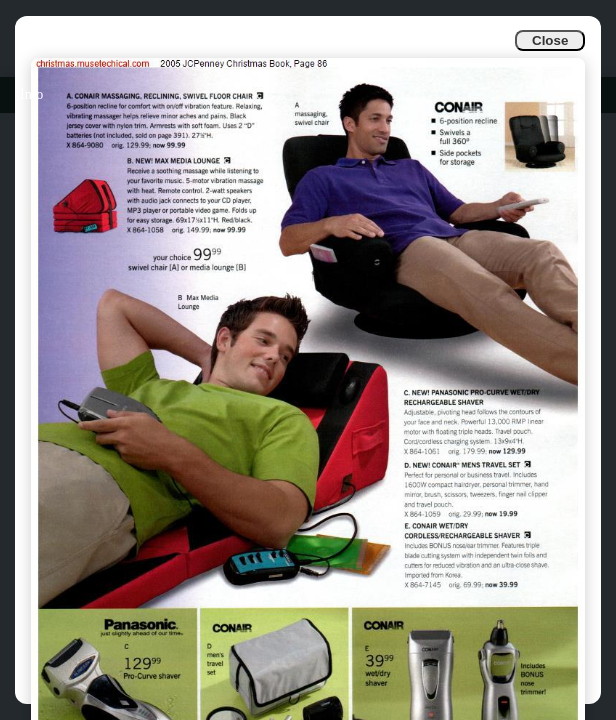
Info (31, 94)
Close (550, 40)
